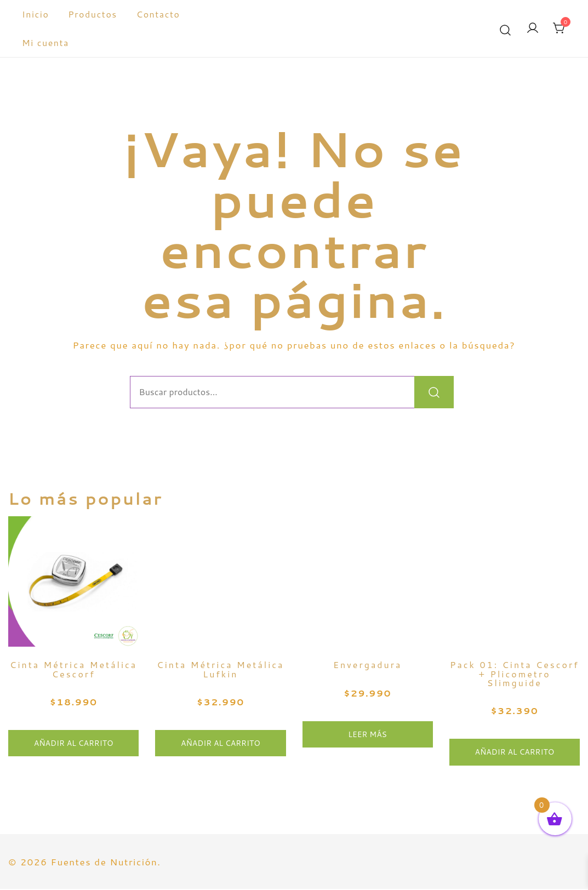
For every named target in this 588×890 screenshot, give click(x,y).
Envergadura (367, 666)
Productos (92, 14)
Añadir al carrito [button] (74, 744)
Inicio (35, 14)
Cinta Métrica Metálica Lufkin (220, 670)
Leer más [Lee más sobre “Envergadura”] (367, 735)
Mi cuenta (45, 42)
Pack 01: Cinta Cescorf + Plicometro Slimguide (515, 675)
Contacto (158, 14)
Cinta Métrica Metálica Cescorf (73, 670)
